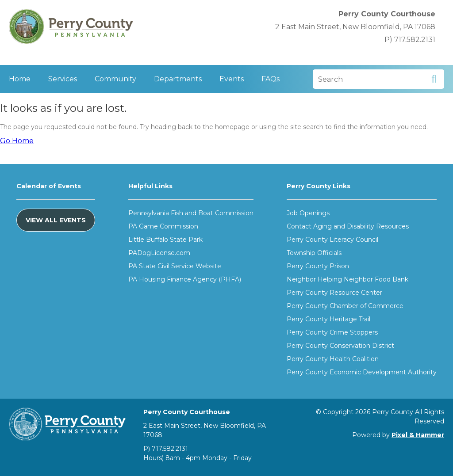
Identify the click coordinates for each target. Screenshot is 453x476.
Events (232, 79)
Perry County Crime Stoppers (332, 332)
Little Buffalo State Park (165, 240)
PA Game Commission (163, 226)
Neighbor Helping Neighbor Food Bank (347, 279)
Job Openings (308, 213)
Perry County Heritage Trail (328, 319)
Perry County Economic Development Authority (362, 372)
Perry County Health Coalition (333, 359)
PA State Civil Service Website (175, 266)
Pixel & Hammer (418, 435)
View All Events (56, 220)
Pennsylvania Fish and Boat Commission (191, 213)
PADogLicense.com (159, 253)
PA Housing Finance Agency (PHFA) (185, 279)
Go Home (17, 141)
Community (115, 79)
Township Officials (314, 253)
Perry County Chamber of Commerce (345, 306)
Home (20, 79)
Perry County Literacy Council (332, 240)
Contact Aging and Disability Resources (348, 226)
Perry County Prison (318, 266)
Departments (178, 79)
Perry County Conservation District (340, 346)
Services (63, 79)
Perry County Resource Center (334, 293)
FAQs (271, 79)
